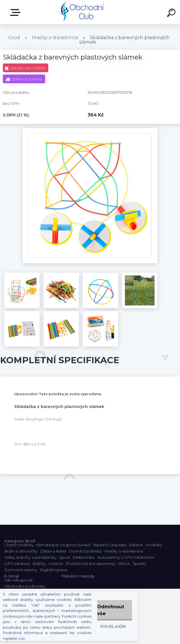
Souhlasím (113, 626)
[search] (172, 14)
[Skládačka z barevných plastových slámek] (90, 130)
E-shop (16, 12)
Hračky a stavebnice (55, 38)
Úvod (14, 38)
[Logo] (82, 12)
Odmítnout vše (111, 610)
